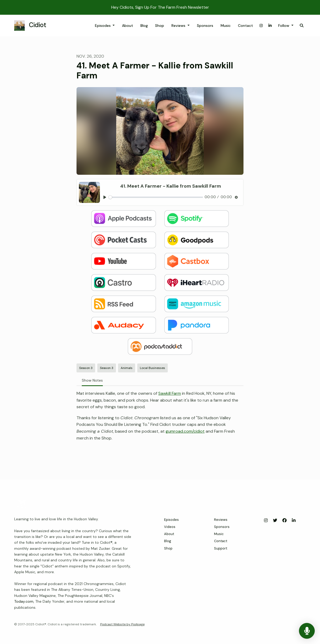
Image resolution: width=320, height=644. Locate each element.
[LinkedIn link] (270, 26)
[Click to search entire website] (302, 26)
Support (221, 548)
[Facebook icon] (285, 521)
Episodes (103, 26)
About (128, 26)
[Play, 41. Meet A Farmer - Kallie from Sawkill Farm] (105, 197)
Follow (284, 26)
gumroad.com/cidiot (185, 431)
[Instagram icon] (266, 521)
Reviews (179, 26)
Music (226, 26)
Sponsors (205, 26)
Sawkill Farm (170, 393)
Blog (144, 26)
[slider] (156, 197)
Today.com (24, 601)
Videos (170, 527)
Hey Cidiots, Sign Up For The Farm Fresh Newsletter (160, 7)
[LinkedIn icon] (294, 521)
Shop (160, 26)
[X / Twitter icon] (275, 521)
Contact (245, 26)
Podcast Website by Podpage (122, 624)
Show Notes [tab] (92, 380)
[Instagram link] (261, 26)
